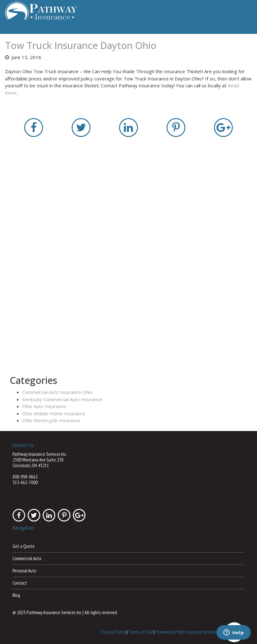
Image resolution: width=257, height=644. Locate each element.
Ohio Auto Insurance (44, 406)
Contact (20, 583)
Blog (16, 595)
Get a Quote (24, 546)
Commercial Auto (27, 558)
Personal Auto (25, 571)
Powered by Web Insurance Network (187, 631)
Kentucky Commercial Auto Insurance (62, 399)
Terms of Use (140, 631)
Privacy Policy (113, 631)
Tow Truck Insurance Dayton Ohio (81, 45)
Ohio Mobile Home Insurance (54, 413)
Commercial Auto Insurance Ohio (57, 392)
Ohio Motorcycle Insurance (51, 420)
